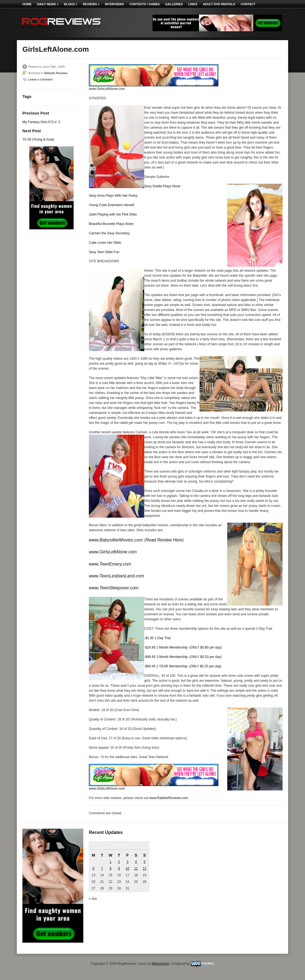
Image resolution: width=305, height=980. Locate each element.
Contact (248, 4)
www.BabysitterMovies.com (116, 540)
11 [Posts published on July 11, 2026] (136, 868)
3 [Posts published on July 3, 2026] (127, 862)
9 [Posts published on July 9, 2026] (119, 868)
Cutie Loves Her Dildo (105, 243)
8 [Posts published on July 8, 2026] (111, 868)
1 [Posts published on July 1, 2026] (111, 862)
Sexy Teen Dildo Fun (104, 252)
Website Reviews (56, 73)
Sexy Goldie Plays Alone (162, 186)
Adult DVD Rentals (219, 4)
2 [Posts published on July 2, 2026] (119, 862)
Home (27, 4)
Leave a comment (40, 79)
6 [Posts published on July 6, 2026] (93, 868)
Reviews (91, 4)
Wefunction (160, 964)
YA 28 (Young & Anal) (38, 139)
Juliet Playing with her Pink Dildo (113, 214)
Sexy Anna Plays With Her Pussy (113, 196)
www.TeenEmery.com (110, 564)
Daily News (48, 4)
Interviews (114, 4)
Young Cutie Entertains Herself (112, 205)
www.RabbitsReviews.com (169, 798)
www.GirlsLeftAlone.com (107, 89)
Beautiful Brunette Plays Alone (111, 224)
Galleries (174, 4)
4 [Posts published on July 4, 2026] (136, 862)
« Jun (93, 899)
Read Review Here (164, 540)
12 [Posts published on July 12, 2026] (144, 868)
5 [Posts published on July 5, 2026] (145, 862)
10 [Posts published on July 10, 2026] (127, 868)
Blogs (71, 4)
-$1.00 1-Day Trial (157, 638)
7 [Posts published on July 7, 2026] (102, 868)
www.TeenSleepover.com (114, 588)
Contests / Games (145, 4)
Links (193, 4)
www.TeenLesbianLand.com (117, 576)
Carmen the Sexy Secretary (109, 233)
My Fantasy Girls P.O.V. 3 (41, 122)
